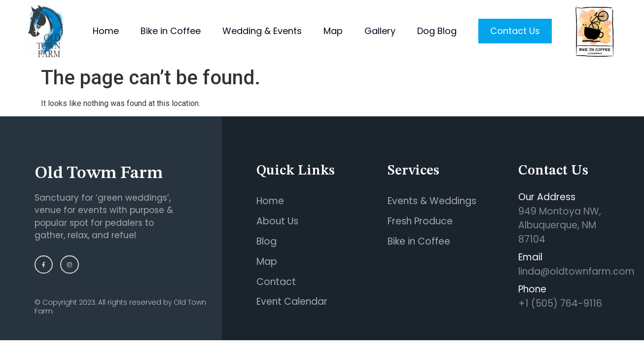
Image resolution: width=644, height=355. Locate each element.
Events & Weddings (432, 201)
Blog (267, 241)
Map (333, 31)
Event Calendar (292, 302)
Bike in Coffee (171, 31)
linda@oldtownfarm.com (576, 271)
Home (106, 31)
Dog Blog (437, 31)
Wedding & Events (262, 31)
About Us (277, 221)
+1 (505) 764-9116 (560, 303)
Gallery (380, 31)
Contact (276, 282)
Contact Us (515, 31)
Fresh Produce (420, 221)
